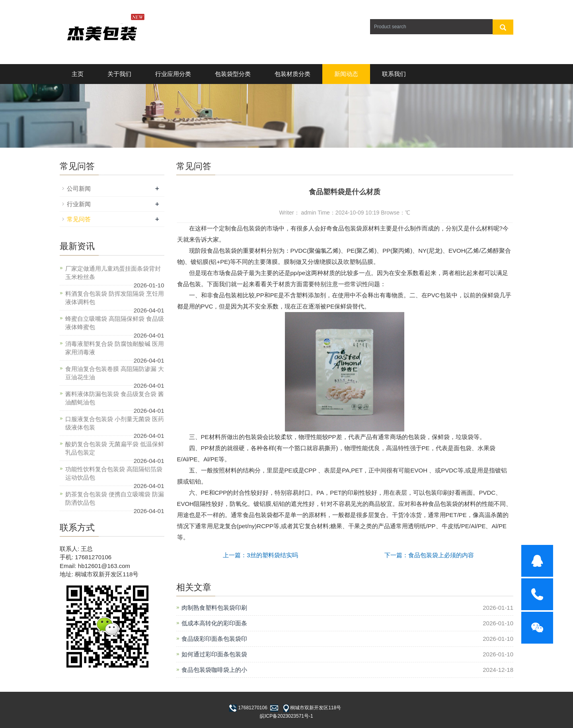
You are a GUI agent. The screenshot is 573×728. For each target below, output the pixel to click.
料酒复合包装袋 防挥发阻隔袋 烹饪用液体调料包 (115, 298)
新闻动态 (346, 74)
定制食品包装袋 (240, 228)
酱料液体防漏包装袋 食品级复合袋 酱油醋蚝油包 (115, 398)
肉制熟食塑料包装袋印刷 (214, 608)
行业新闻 (79, 204)
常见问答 (79, 219)
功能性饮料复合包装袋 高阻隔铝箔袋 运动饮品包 (114, 473)
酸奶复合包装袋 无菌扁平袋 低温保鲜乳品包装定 (115, 448)
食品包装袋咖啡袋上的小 (214, 670)
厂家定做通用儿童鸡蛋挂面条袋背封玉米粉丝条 (113, 273)
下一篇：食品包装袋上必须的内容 (429, 555)
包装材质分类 (292, 74)
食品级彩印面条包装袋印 (214, 639)
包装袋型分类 (233, 74)
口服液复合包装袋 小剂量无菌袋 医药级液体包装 (115, 423)
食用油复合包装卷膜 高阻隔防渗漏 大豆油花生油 (115, 373)
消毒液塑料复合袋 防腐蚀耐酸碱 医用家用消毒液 (115, 348)
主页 (78, 74)
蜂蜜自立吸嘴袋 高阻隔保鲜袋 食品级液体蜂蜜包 (115, 323)
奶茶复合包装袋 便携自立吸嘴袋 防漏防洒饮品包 (115, 498)
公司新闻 (79, 188)
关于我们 (119, 74)
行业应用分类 (173, 74)
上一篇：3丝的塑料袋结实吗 (260, 555)
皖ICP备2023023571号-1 (286, 716)
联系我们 (394, 74)
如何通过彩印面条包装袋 (214, 654)
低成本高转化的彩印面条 (214, 623)
